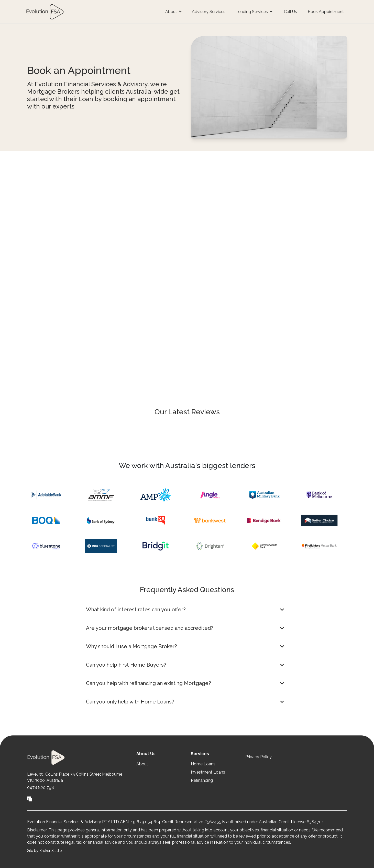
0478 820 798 (41, 788)
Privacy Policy (258, 757)
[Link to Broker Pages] (30, 798)
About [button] (173, 12)
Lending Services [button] (254, 12)
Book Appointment (326, 12)
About (142, 764)
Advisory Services (209, 12)
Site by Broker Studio (45, 851)
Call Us (290, 12)
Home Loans (203, 764)
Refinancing (202, 780)
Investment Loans (208, 772)
